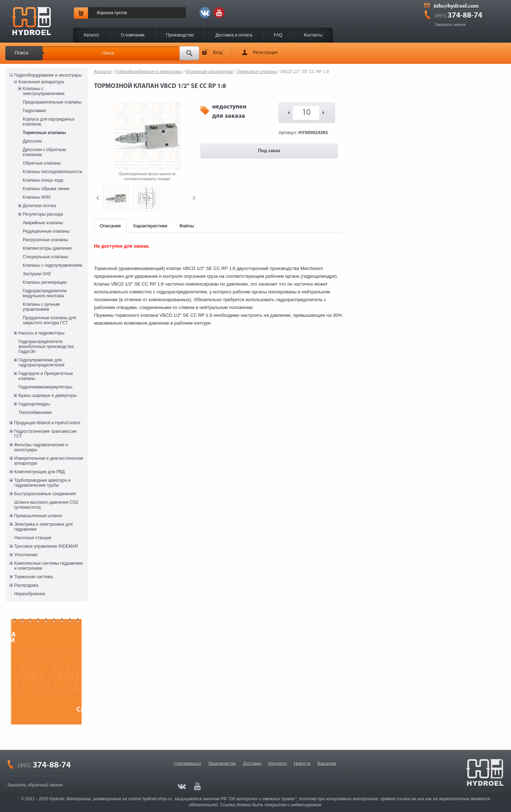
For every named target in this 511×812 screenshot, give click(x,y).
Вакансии (327, 764)
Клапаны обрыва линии (46, 189)
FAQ (278, 35)
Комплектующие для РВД (39, 472)
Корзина (105, 13)
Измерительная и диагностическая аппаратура (49, 461)
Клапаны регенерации (45, 282)
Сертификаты (188, 764)
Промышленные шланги (38, 516)
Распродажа (26, 585)
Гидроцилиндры (34, 404)
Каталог (92, 35)
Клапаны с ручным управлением (41, 307)
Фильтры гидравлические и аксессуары (41, 447)
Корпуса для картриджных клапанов (49, 122)
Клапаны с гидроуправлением (52, 265)
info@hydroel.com (456, 6)
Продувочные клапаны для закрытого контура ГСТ (49, 320)
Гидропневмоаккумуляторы (45, 387)
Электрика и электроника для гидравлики (43, 527)
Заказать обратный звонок (35, 785)
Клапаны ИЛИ (37, 197)
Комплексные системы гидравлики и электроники (48, 566)
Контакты (313, 35)
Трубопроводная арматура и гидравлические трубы (42, 483)
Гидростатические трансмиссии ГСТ (45, 434)
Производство (180, 35)
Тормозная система (34, 577)
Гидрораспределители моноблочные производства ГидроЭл (46, 347)
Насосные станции (33, 538)
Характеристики (150, 226)
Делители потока (39, 206)
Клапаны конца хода (43, 180)
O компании (133, 35)
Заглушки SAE (37, 274)
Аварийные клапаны (43, 223)
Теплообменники (35, 413)
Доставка (252, 764)
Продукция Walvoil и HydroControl (47, 423)
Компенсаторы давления (47, 248)
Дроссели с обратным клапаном (44, 152)
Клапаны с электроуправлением (44, 91)
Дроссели (32, 141)
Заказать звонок (450, 24)
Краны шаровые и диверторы (48, 396)
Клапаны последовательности (53, 172)
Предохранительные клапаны (52, 102)
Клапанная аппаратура (41, 82)
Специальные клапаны (45, 257)
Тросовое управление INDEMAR (46, 546)
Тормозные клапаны (44, 133)
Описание (110, 226)
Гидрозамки (34, 111)
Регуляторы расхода (43, 214)
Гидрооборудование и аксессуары (48, 75)
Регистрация (265, 53)
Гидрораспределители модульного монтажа (45, 293)
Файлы (186, 226)
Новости (302, 764)
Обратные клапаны (42, 163)
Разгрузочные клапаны (45, 240)
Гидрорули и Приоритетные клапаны (46, 376)
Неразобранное (30, 594)
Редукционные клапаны (46, 231)
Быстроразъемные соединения (45, 494)
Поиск (21, 53)
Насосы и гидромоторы (42, 333)
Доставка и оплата (234, 35)
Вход (218, 53)
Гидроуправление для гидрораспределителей (41, 363)
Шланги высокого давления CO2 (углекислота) (46, 505)
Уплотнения (26, 555)
